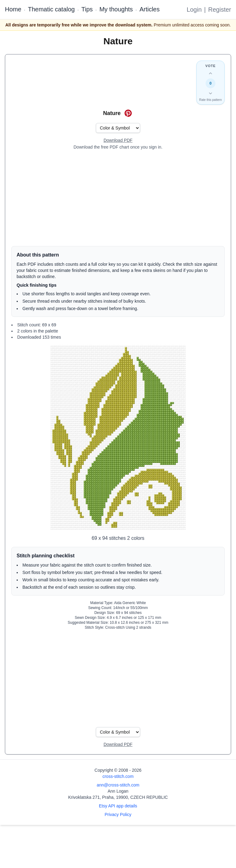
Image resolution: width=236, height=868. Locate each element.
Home (13, 9)
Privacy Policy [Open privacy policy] (118, 814)
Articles (150, 9)
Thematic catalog (51, 9)
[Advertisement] (118, 198)
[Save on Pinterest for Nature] (128, 113)
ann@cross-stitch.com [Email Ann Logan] (118, 785)
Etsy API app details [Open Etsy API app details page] (118, 806)
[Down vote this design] (210, 93)
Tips (87, 9)
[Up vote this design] (210, 74)
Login (194, 10)
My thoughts (116, 9)
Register (220, 10)
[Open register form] (118, 141)
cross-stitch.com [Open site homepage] (118, 776)
